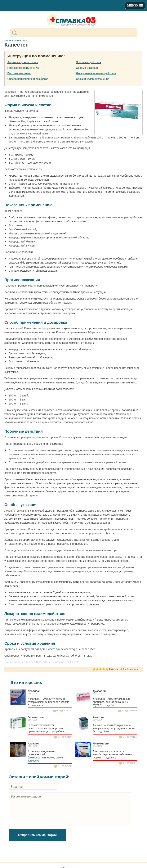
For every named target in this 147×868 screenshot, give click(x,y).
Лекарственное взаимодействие (96, 73)
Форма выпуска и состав (23, 62)
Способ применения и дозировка (28, 79)
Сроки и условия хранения (93, 79)
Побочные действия (88, 62)
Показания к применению (23, 68)
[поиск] (77, 33)
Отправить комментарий (37, 835)
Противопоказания (19, 73)
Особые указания (87, 68)
